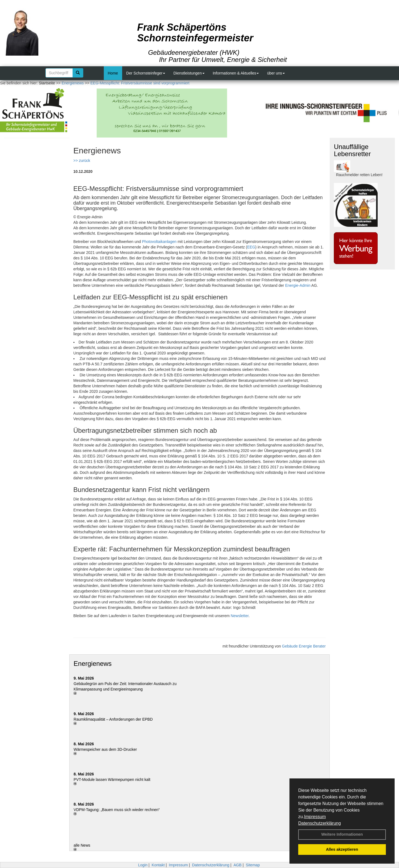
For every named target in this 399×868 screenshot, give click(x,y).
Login (143, 865)
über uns (276, 73)
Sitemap (253, 865)
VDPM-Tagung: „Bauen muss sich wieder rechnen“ (117, 810)
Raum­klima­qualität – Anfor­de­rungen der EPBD (113, 719)
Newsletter (239, 616)
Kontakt (158, 865)
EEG (251, 247)
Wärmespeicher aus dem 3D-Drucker (105, 749)
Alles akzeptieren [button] (342, 849)
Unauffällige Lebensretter (352, 150)
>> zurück (82, 161)
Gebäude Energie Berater (304, 646)
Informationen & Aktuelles (236, 73)
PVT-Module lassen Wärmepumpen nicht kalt (112, 780)
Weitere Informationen (342, 834)
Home (113, 73)
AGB (238, 865)
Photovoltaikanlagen (159, 242)
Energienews (93, 664)
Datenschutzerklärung (320, 823)
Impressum (315, 817)
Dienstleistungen (189, 73)
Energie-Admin (298, 285)
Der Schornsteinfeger (146, 73)
